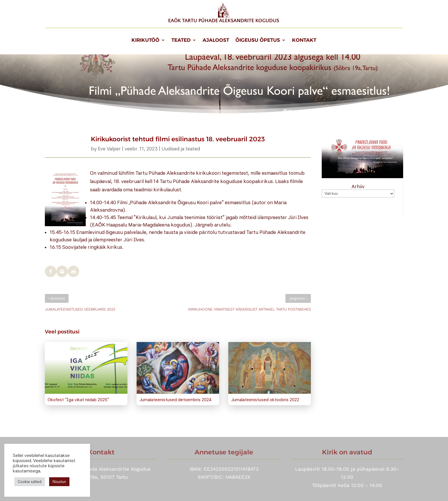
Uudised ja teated (181, 149)
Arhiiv (358, 186)
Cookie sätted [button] (30, 482)
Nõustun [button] (59, 482)
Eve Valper (109, 149)
